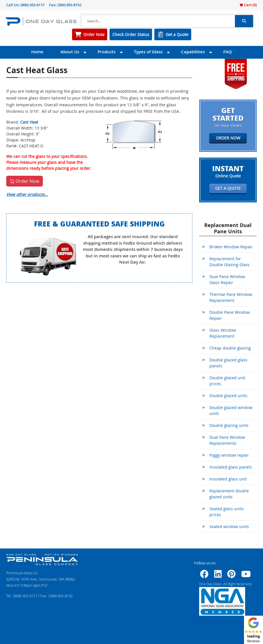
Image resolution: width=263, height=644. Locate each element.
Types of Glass (148, 52)
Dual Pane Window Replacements (227, 440)
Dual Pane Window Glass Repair (227, 279)
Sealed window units (229, 527)
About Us (70, 52)
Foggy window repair (229, 455)
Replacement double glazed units (229, 494)
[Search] (158, 21)
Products (107, 52)
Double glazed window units (231, 410)
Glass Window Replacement (223, 333)
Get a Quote (177, 34)
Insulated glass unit (228, 479)
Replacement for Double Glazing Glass (230, 262)
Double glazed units (228, 396)
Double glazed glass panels (228, 363)
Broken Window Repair (231, 247)
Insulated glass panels (231, 467)
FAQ (228, 52)
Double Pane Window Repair (230, 315)
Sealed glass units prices (227, 512)
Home (37, 52)
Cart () (248, 5)
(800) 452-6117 (32, 5)
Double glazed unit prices (227, 381)
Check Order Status (131, 34)
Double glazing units (229, 425)
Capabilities (193, 52)
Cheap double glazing (230, 348)
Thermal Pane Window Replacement (231, 297)
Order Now (94, 34)
